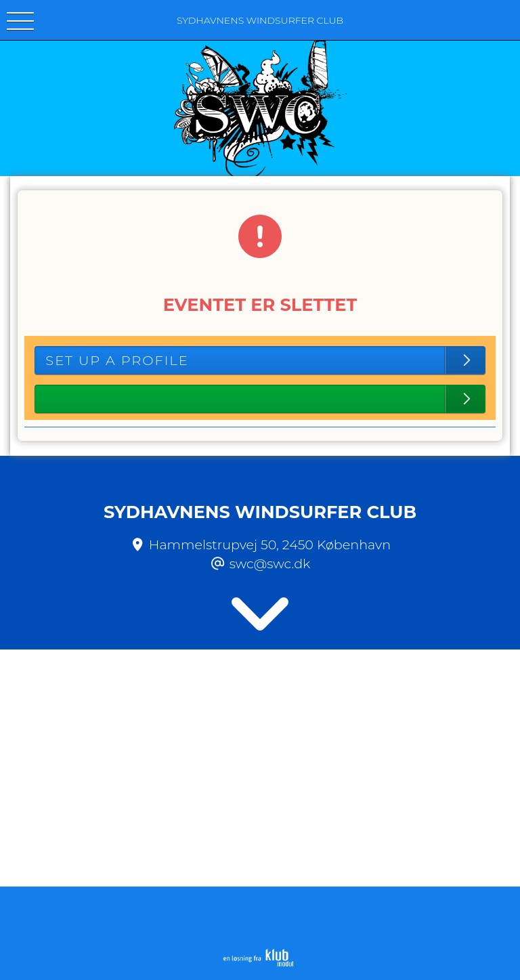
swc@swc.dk (270, 563)
